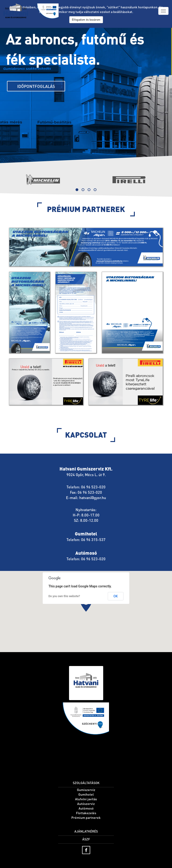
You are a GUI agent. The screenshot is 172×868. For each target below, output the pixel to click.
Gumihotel (86, 794)
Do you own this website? (64, 596)
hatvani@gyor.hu (93, 498)
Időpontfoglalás (36, 86)
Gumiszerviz (86, 790)
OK (116, 596)
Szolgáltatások (86, 783)
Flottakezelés (86, 813)
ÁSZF (86, 839)
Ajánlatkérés (86, 831)
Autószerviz (86, 804)
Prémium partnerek (86, 817)
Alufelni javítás (86, 799)
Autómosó (86, 808)
